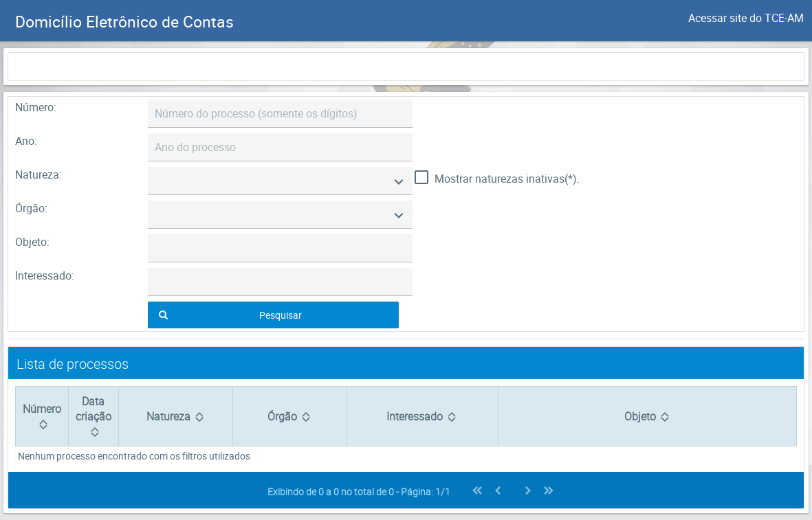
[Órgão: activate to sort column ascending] (289, 417)
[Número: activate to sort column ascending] (42, 417)
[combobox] (280, 181)
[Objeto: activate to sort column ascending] (647, 417)
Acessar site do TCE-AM (746, 18)
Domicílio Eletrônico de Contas (124, 22)
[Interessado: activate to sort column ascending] (422, 417)
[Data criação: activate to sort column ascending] (93, 417)
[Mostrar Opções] (399, 181)
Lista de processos (73, 364)
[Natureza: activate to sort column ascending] (175, 417)
